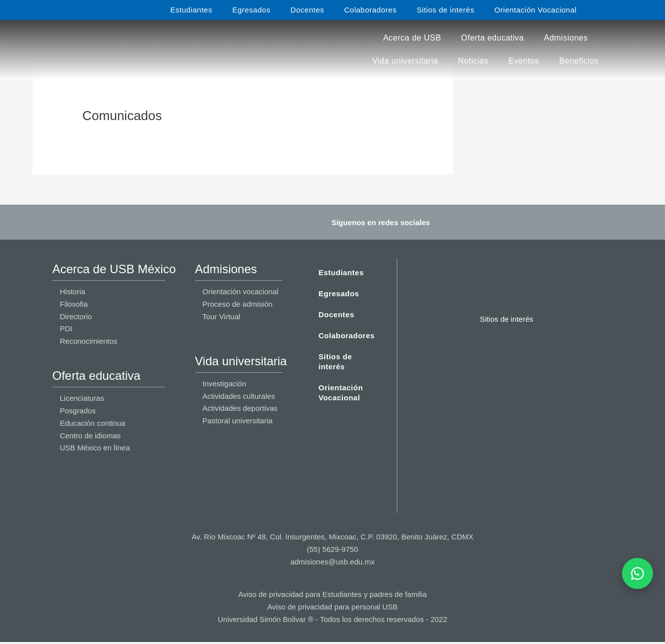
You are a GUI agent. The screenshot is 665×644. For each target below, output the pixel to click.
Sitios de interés (446, 10)
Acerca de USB (412, 38)
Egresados (251, 10)
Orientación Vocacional (535, 10)
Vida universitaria (405, 61)
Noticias (473, 61)
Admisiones (566, 38)
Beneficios (579, 61)
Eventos (524, 61)
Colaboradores (371, 10)
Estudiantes (191, 10)
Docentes (307, 10)
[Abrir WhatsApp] (637, 573)
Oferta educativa (493, 38)
